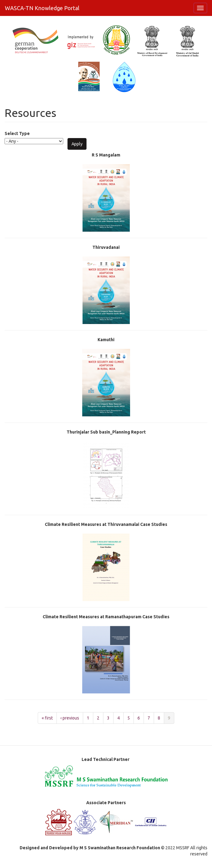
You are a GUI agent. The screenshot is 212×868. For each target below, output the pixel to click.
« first (47, 718)
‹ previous (70, 718)
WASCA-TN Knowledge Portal (42, 8)
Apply (77, 144)
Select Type (17, 133)
